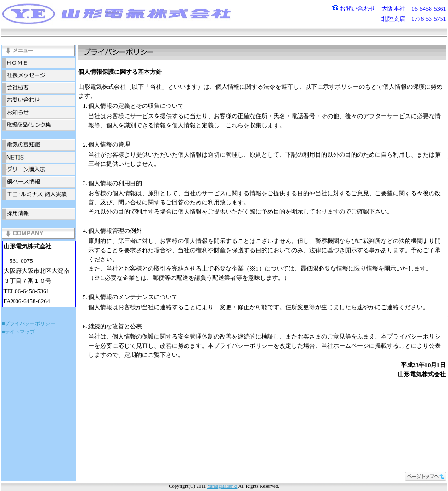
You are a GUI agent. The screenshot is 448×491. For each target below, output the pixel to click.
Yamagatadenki (222, 486)
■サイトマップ (18, 332)
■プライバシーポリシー (28, 324)
